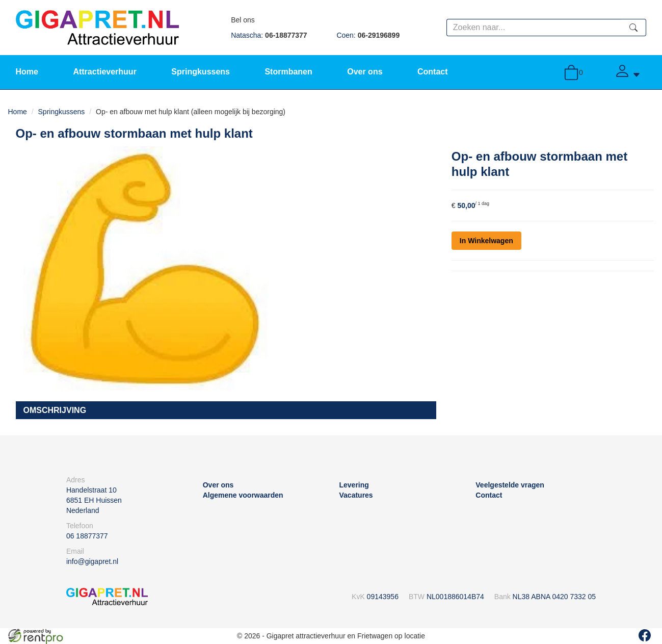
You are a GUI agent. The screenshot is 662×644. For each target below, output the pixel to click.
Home (27, 72)
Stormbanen (288, 72)
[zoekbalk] (534, 28)
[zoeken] (634, 28)
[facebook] (645, 635)
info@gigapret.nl (92, 561)
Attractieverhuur (104, 72)
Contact (433, 72)
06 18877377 (87, 536)
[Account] (627, 72)
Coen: (368, 35)
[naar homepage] (97, 27)
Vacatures (356, 495)
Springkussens (201, 72)
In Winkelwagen (486, 241)
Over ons (365, 72)
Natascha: (269, 35)
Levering (354, 485)
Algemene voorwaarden (243, 495)
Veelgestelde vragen (510, 485)
